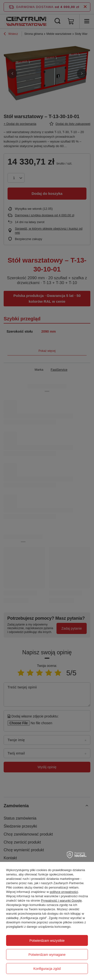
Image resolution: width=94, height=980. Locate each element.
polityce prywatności (64, 892)
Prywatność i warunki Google (61, 901)
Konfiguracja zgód (47, 969)
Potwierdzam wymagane (47, 955)
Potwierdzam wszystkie (47, 941)
